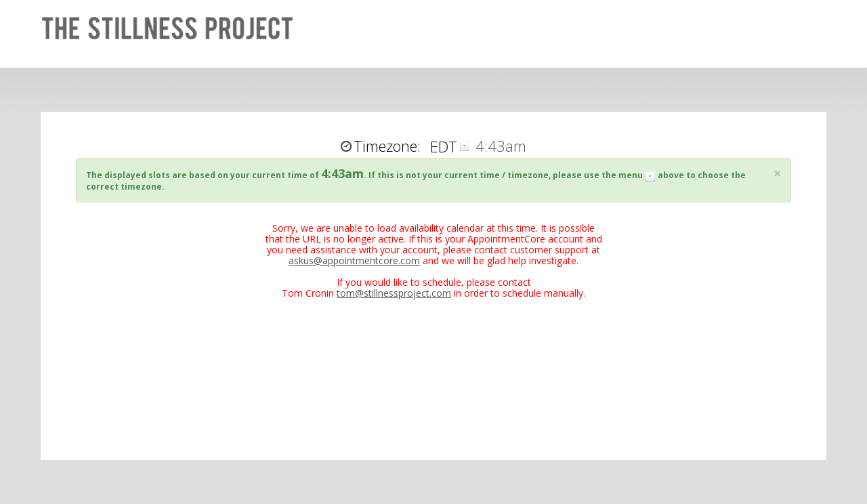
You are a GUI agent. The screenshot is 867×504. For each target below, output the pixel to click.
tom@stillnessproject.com (394, 293)
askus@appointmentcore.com (354, 260)
